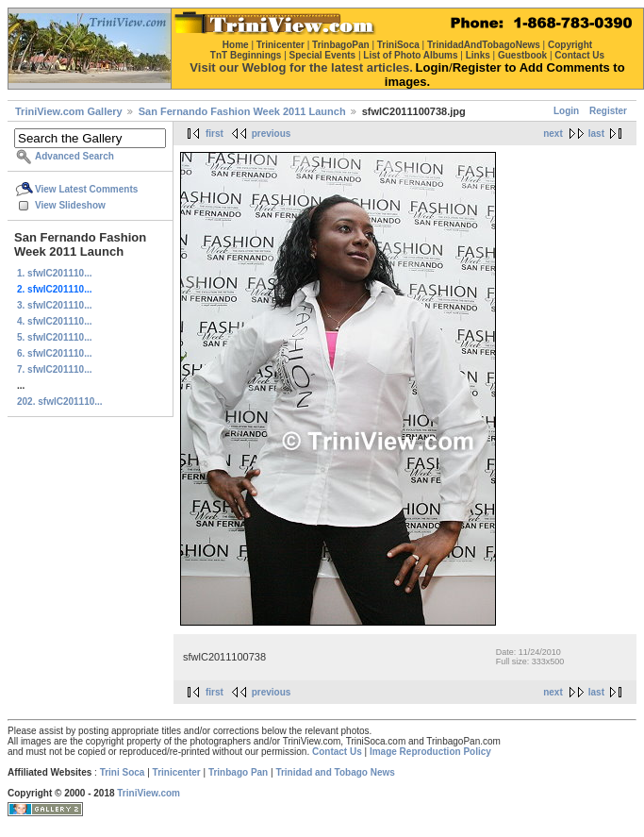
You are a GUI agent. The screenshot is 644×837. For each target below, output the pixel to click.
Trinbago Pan (238, 772)
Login (566, 111)
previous (272, 134)
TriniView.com (149, 793)
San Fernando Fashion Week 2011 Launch (242, 111)
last (596, 134)
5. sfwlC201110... (55, 337)
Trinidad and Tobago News (335, 772)
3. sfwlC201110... (55, 305)
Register (608, 111)
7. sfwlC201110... (55, 369)
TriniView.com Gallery (69, 111)
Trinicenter (177, 772)
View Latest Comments (86, 189)
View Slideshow (70, 205)
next (553, 134)
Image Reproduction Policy (430, 752)
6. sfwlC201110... (55, 353)
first (215, 134)
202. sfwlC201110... (60, 402)
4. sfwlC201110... (55, 321)
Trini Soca (123, 772)
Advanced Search (74, 156)
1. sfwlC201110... (55, 273)
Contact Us (337, 752)
